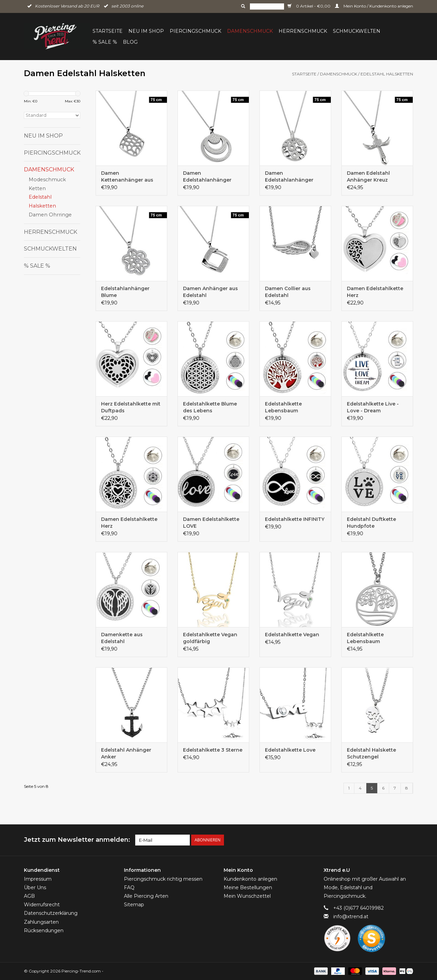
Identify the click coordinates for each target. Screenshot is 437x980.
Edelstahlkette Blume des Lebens (210, 407)
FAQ (129, 887)
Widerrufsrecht (42, 905)
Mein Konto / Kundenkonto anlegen (374, 6)
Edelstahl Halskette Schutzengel (371, 753)
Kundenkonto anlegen (250, 879)
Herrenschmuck (303, 31)
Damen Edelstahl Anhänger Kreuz (368, 176)
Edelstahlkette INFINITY (295, 519)
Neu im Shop (146, 31)
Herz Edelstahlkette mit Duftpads (131, 407)
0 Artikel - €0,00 (309, 6)
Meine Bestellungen (248, 887)
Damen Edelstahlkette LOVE (211, 523)
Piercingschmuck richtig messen (163, 879)
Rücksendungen (44, 931)
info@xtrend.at (351, 917)
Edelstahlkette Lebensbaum (283, 407)
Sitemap (134, 905)
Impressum (38, 879)
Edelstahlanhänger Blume (125, 292)
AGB (29, 896)
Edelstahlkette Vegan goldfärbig (210, 638)
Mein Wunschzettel (247, 896)
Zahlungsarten (41, 922)
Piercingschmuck (195, 31)
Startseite (108, 31)
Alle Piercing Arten (146, 896)
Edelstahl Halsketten (387, 74)
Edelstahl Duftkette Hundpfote (371, 523)
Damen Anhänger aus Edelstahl (210, 292)
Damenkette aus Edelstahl (122, 638)
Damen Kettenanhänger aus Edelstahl (127, 177)
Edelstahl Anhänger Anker (126, 753)
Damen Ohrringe (50, 215)
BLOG (130, 42)
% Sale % (105, 42)
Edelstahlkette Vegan (292, 635)
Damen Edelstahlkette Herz (375, 292)
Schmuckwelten (357, 31)
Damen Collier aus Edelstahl (288, 292)
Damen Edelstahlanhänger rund (207, 177)
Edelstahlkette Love (290, 750)
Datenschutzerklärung (51, 913)
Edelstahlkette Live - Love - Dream (373, 407)
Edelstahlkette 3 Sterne (213, 750)
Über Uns (35, 887)
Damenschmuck (250, 31)
